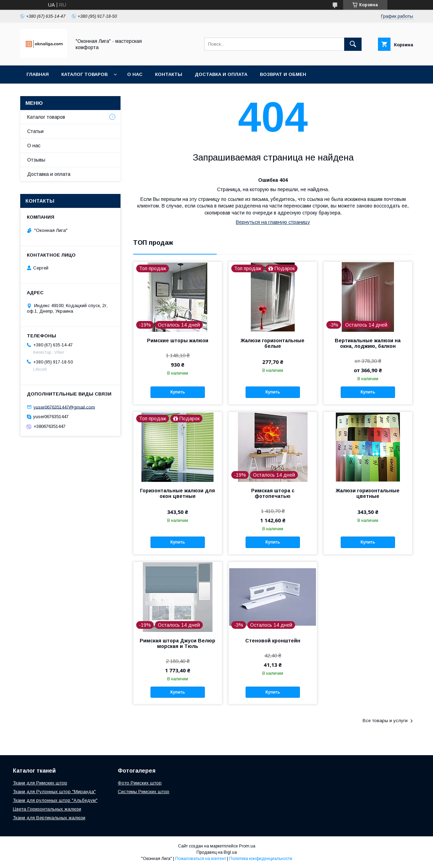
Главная (38, 74)
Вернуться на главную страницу (273, 222)
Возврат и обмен (283, 74)
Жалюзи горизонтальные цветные (368, 493)
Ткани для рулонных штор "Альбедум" (55, 800)
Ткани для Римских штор (40, 783)
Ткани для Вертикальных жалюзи (49, 818)
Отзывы (36, 160)
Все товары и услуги (385, 721)
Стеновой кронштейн (273, 641)
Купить (178, 392)
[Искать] (353, 44)
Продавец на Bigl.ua (217, 852)
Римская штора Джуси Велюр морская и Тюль (177, 643)
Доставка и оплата (221, 74)
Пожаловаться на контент (201, 859)
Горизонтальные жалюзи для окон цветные (177, 493)
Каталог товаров (84, 74)
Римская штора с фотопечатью (273, 493)
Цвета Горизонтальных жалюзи (47, 809)
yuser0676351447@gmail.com (64, 407)
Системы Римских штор (144, 792)
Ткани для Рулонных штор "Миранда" (54, 792)
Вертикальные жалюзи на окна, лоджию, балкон (368, 343)
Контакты (169, 74)
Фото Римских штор (140, 783)
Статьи (35, 131)
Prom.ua (247, 846)
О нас (135, 74)
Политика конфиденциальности (261, 859)
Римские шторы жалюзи (178, 341)
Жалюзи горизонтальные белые (273, 343)
